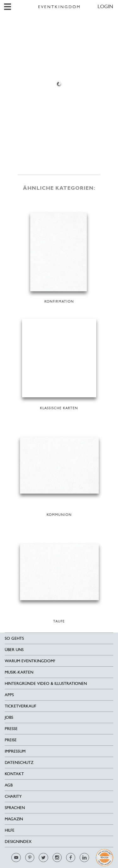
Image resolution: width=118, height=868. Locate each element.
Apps (9, 695)
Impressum (15, 751)
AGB (9, 785)
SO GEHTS (14, 638)
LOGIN (105, 6)
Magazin (14, 819)
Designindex (18, 842)
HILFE (10, 830)
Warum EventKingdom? (30, 661)
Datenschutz (19, 762)
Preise (11, 740)
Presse (11, 729)
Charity (13, 796)
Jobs (9, 717)
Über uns (14, 650)
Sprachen (15, 808)
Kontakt (14, 774)
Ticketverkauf (20, 706)
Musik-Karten (19, 672)
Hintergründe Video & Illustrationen (46, 683)
